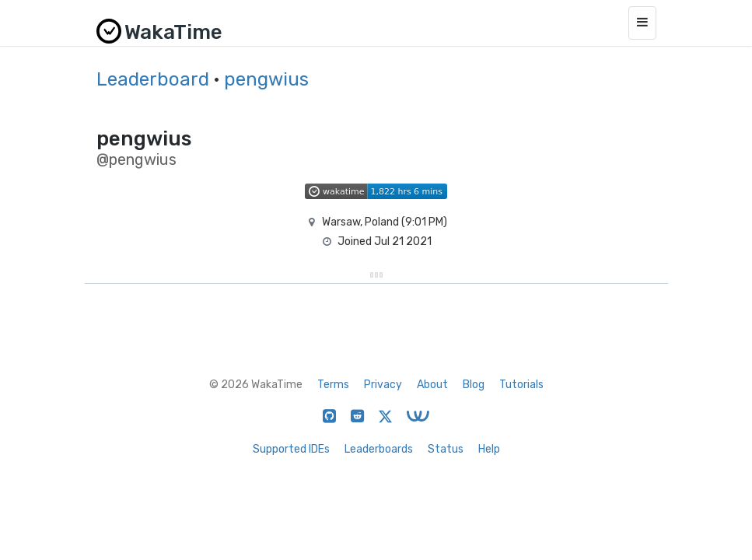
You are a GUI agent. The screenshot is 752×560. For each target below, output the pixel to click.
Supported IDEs (291, 449)
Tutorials (521, 385)
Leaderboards (379, 449)
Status (446, 449)
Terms (333, 385)
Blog (474, 385)
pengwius (266, 79)
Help (489, 449)
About (432, 385)
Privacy (383, 385)
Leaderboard (153, 79)
